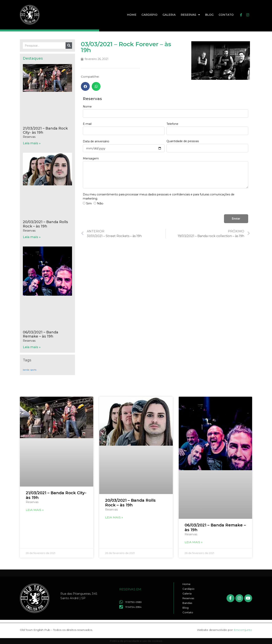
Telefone (172, 124)
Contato (226, 15)
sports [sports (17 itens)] (33, 370)
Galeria (169, 15)
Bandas (187, 603)
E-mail (87, 124)
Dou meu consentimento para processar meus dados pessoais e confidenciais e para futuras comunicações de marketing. (159, 196)
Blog (209, 15)
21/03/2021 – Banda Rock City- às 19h (45, 131)
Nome (87, 107)
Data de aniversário (96, 141)
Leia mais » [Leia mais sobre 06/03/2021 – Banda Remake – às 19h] (32, 347)
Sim (89, 203)
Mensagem (91, 158)
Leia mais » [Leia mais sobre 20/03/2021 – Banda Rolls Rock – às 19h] (32, 237)
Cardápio (149, 15)
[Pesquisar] (69, 46)
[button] (85, 86)
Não (100, 203)
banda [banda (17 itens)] (26, 370)
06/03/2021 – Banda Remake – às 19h (41, 334)
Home (132, 15)
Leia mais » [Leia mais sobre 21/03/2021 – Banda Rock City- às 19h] (32, 143)
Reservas (190, 15)
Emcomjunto (243, 630)
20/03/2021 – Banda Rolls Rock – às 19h (45, 224)
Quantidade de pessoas (183, 141)
